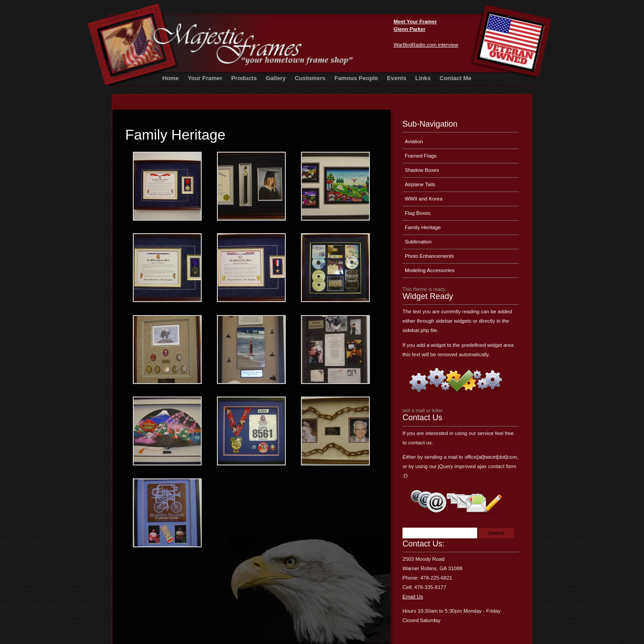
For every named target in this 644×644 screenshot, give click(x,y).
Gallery (276, 78)
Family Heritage (175, 135)
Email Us (413, 597)
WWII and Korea (424, 199)
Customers (310, 78)
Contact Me (455, 78)
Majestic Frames (477, 31)
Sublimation (418, 242)
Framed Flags (421, 156)
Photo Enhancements (429, 256)
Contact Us (422, 418)
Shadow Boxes (422, 170)
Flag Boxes (418, 213)
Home (171, 78)
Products (244, 78)
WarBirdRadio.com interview (426, 45)
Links (423, 78)
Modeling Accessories (430, 270)
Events (396, 78)
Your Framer (205, 78)
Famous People (356, 78)
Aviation (414, 141)
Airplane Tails (420, 184)
